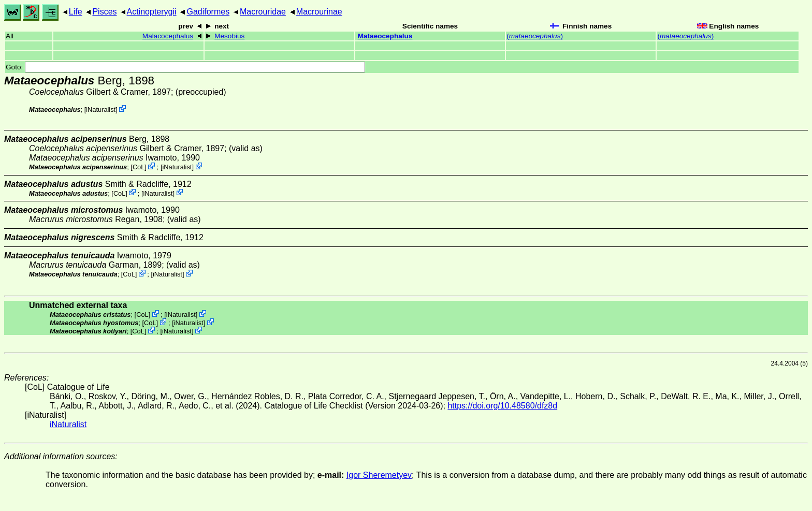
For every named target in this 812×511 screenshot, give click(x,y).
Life (76, 12)
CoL (139, 167)
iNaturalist (101, 109)
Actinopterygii (152, 12)
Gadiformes (208, 12)
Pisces (104, 12)
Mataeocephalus (385, 36)
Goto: (185, 67)
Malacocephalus (168, 36)
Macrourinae (319, 12)
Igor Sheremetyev (379, 475)
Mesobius (229, 36)
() (535, 36)
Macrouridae (263, 12)
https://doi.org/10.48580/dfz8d (502, 406)
